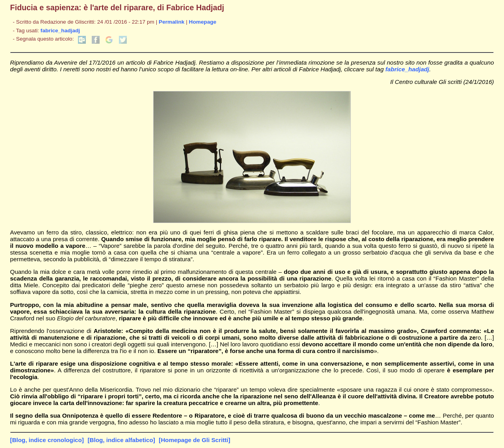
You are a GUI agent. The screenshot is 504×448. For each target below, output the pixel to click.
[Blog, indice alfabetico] (121, 440)
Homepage (203, 22)
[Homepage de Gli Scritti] (194, 440)
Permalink (171, 22)
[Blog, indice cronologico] (47, 440)
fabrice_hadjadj (60, 31)
